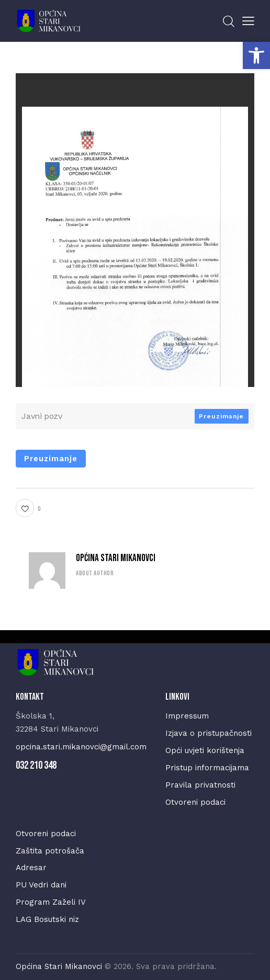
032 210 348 (36, 765)
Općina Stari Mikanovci (116, 558)
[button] (256, 55)
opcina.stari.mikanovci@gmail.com (81, 747)
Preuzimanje (221, 416)
